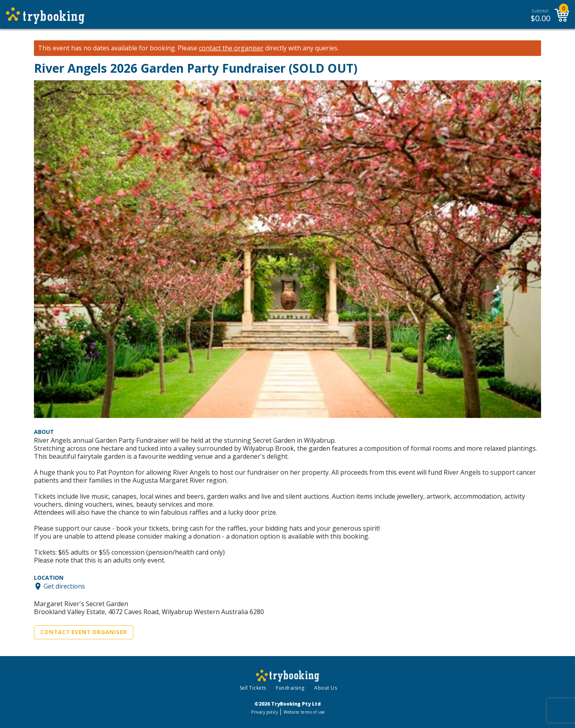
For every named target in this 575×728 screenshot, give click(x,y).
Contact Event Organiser (84, 632)
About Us (326, 688)
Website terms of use (304, 712)
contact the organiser (231, 48)
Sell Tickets (253, 688)
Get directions (64, 586)
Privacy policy (265, 712)
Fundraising (290, 688)
